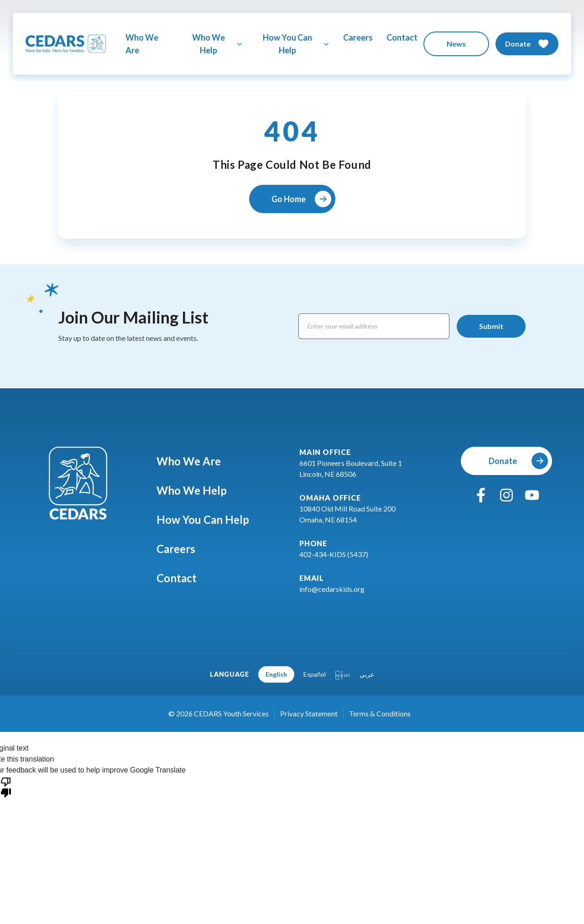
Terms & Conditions (380, 713)
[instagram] (506, 495)
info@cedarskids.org (332, 589)
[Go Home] (292, 199)
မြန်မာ (343, 674)
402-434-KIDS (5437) (334, 554)
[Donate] (527, 44)
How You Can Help (209, 519)
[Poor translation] (6, 787)
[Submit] (491, 326)
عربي (367, 674)
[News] (456, 44)
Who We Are (142, 44)
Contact (402, 37)
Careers (358, 37)
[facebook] (481, 495)
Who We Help (198, 490)
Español (315, 674)
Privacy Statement (309, 713)
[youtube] (532, 495)
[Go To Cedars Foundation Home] (78, 483)
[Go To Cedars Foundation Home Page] (66, 44)
